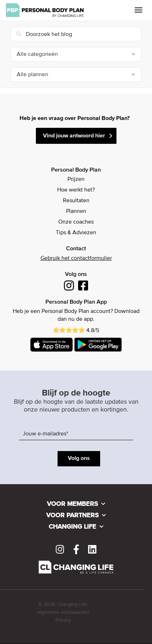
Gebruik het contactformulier (76, 258)
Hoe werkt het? (76, 190)
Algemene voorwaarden (63, 612)
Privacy (63, 620)
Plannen (76, 211)
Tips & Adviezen (76, 233)
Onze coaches (76, 222)
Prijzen (76, 179)
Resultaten (76, 201)
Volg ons (79, 459)
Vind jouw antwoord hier (74, 136)
